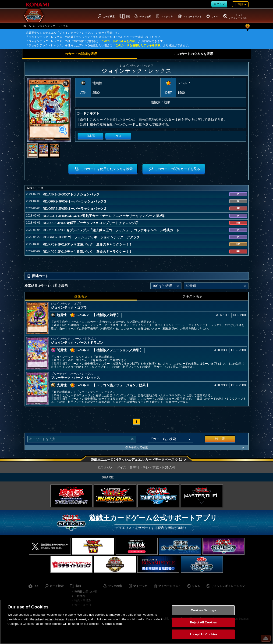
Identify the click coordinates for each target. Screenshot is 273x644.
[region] (136, 622)
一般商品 (80, 596)
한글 (118, 136)
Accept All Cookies (203, 634)
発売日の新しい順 (85, 592)
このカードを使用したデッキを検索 (138, 45)
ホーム (27, 26)
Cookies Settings (203, 610)
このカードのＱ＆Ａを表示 (118, 41)
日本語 (91, 136)
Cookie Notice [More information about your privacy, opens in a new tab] (112, 624)
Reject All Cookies (203, 622)
